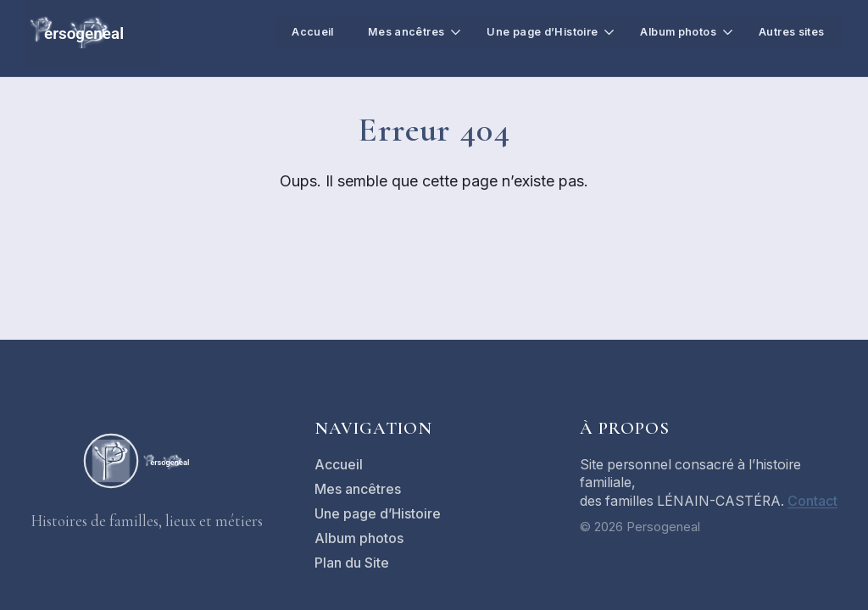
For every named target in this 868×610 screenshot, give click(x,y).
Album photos (670, 31)
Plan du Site (352, 563)
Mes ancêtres (388, 31)
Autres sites (789, 31)
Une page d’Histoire (529, 31)
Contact (812, 501)
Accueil (292, 31)
